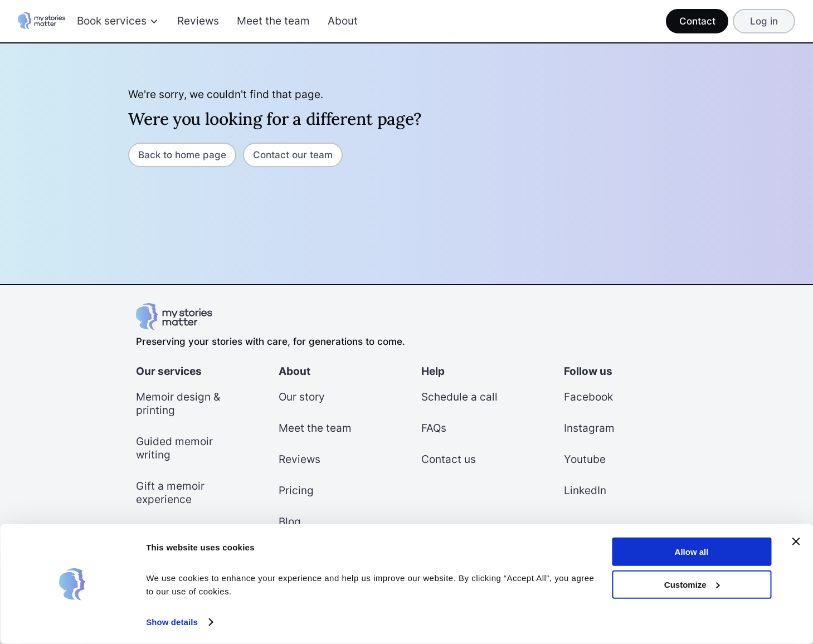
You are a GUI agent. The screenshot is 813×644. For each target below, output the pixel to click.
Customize (692, 584)
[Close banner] (796, 541)
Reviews (198, 21)
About (343, 21)
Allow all (692, 552)
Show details (172, 622)
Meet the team (273, 21)
